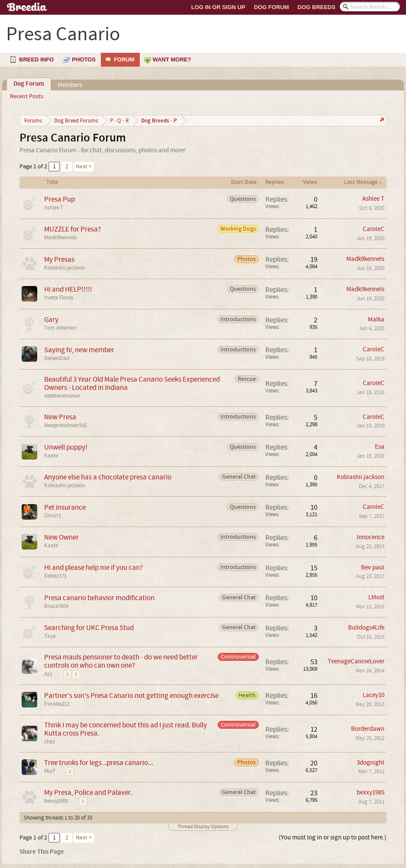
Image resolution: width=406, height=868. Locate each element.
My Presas (59, 259)
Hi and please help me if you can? (93, 567)
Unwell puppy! (66, 447)
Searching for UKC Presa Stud (89, 628)
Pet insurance (65, 507)
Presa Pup (60, 199)
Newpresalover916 (65, 425)
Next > (84, 167)
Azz (48, 674)
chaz (50, 742)
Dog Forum (272, 7)
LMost (376, 597)
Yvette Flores (59, 298)
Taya (50, 636)
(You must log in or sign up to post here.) (333, 837)
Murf (50, 771)
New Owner (61, 537)
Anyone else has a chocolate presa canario (108, 477)
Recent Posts (27, 96)
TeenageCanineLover (356, 661)
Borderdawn (368, 729)
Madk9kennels (60, 238)
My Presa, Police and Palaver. (88, 792)
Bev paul (373, 567)
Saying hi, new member (79, 350)
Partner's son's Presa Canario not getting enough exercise (131, 696)
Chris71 (53, 516)
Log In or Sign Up (218, 7)
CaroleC (374, 229)
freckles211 (57, 704)
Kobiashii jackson (64, 268)
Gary (51, 320)
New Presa (60, 417)
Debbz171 (55, 576)
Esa (380, 447)
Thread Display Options (203, 827)
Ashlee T (54, 208)
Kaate (51, 456)
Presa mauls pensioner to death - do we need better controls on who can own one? (121, 661)
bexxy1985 (56, 801)
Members (70, 85)
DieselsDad (57, 358)
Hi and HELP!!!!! (68, 289)
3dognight (371, 763)
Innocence (371, 537)
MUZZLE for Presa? (72, 229)
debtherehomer (62, 396)
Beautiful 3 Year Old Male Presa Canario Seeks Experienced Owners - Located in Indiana (132, 383)
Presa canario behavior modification (99, 598)
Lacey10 (374, 695)
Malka (376, 320)
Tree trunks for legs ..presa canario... (99, 763)
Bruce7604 (56, 606)
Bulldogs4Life (366, 628)
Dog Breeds (317, 7)
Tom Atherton (60, 328)
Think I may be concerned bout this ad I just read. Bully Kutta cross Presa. (126, 729)
